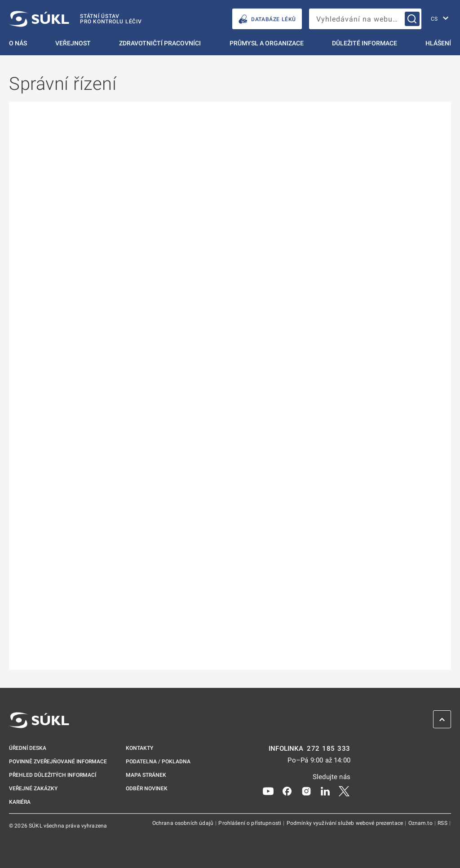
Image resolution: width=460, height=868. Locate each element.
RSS (443, 823)
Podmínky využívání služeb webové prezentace (346, 823)
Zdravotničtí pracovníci (160, 43)
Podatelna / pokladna (158, 762)
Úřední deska (28, 748)
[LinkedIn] (325, 791)
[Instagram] (306, 791)
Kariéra (20, 802)
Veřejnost (73, 43)
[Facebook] (287, 791)
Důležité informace (365, 43)
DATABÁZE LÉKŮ (267, 19)
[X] (344, 791)
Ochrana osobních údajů (184, 823)
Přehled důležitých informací (53, 775)
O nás (18, 43)
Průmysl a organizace (267, 43)
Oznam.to (421, 823)
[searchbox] (365, 19)
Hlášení (438, 43)
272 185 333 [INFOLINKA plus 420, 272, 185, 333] (329, 749)
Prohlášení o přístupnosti (250, 823)
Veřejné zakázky (33, 788)
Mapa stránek (146, 775)
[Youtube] (268, 791)
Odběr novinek (147, 788)
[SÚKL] (75, 19)
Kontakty (139, 748)
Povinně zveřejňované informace (58, 762)
